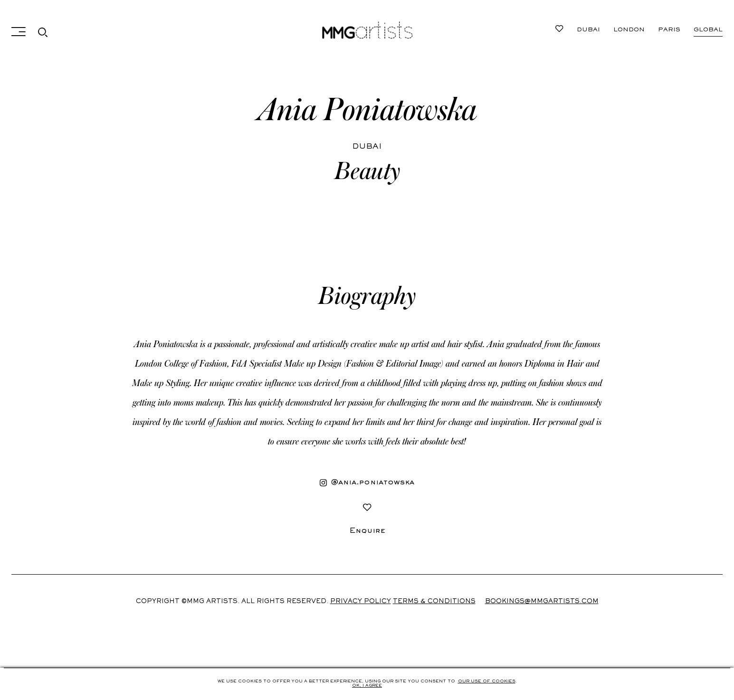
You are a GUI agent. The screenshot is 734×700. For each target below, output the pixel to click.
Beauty (367, 171)
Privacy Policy (361, 602)
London (629, 30)
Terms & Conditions (434, 602)
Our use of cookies (487, 681)
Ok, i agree (367, 686)
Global (708, 30)
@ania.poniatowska (367, 483)
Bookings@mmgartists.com (542, 602)
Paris (669, 30)
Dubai (588, 30)
